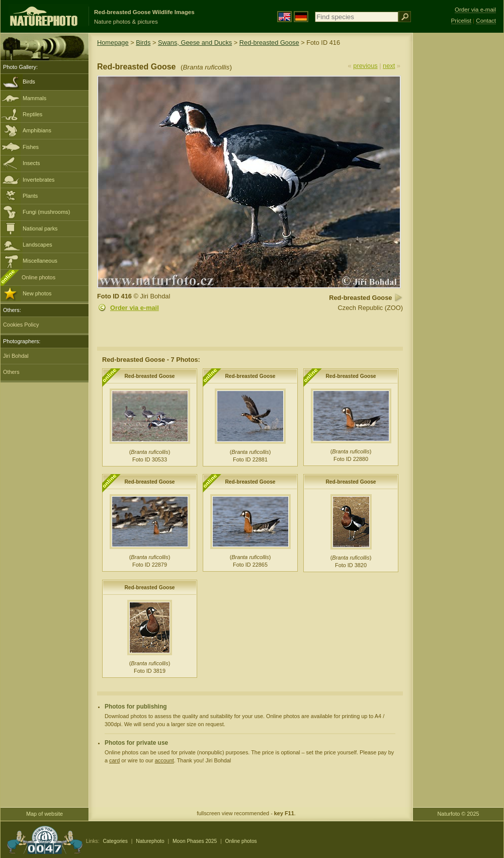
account (164, 760)
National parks (40, 228)
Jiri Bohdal (16, 356)
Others (11, 372)
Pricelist (461, 21)
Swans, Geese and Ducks (195, 43)
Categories (115, 841)
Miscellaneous (40, 261)
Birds (29, 82)
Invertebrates (38, 180)
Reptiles (32, 114)
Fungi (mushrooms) (46, 212)
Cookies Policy (21, 325)
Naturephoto (150, 841)
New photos (37, 293)
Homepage (113, 43)
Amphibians (37, 130)
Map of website (45, 814)
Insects (31, 163)
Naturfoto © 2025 (458, 814)
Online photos (38, 277)
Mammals (34, 98)
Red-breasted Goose (269, 43)
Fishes (31, 147)
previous (365, 66)
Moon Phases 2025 (195, 841)
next (389, 66)
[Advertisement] (458, 194)
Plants (30, 196)
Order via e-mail (135, 308)
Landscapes (37, 245)
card (114, 760)
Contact (486, 21)
